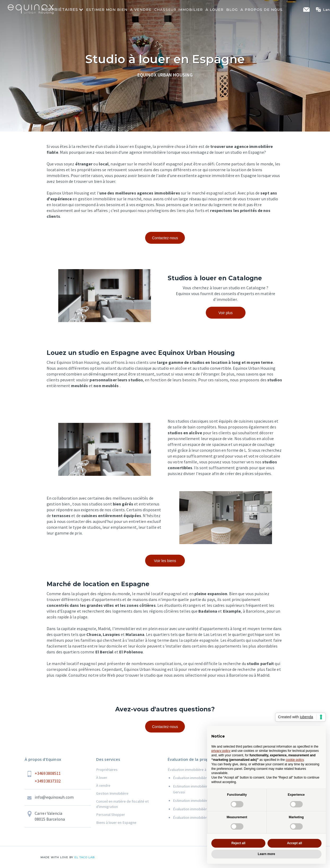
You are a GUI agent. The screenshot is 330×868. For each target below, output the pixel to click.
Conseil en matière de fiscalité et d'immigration (122, 804)
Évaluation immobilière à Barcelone (196, 770)
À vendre (103, 785)
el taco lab (84, 857)
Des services (108, 759)
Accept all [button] (295, 843)
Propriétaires (107, 770)
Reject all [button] (238, 843)
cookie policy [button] (295, 760)
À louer (102, 777)
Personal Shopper (111, 815)
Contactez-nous (165, 238)
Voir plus (226, 313)
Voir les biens (165, 561)
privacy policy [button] (221, 751)
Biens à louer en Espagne (116, 822)
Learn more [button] (266, 854)
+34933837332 (48, 781)
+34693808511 (48, 773)
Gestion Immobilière (112, 793)
